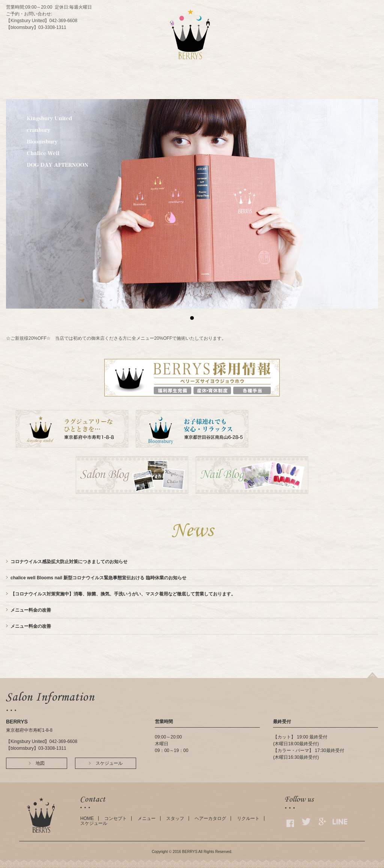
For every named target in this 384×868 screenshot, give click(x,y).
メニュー (147, 818)
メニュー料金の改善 (31, 610)
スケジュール (94, 823)
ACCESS (213, 91)
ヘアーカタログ (210, 818)
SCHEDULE (243, 91)
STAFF (189, 91)
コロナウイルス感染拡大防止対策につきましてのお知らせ (69, 562)
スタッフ (175, 818)
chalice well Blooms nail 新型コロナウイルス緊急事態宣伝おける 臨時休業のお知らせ (98, 578)
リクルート (248, 818)
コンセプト (115, 818)
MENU (165, 91)
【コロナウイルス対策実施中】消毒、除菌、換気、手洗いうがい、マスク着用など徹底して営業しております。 (123, 594)
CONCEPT (137, 91)
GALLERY (275, 91)
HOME (107, 91)
